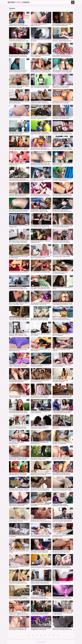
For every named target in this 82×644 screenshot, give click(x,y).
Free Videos (19, 2)
